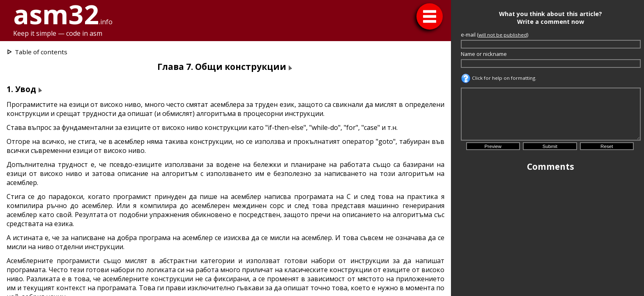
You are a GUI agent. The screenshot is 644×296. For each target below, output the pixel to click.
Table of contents (41, 52)
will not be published (503, 35)
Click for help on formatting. (499, 78)
